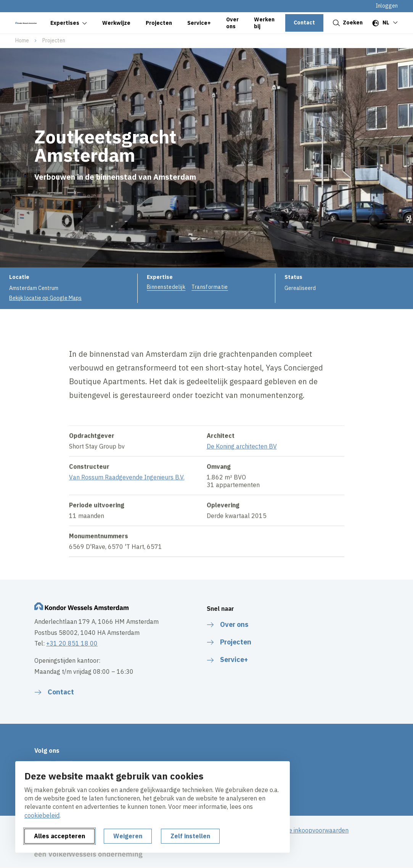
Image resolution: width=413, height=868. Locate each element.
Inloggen (387, 6)
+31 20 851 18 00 (72, 643)
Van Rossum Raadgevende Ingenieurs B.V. (127, 485)
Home (22, 40)
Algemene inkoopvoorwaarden (306, 830)
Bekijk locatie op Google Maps (45, 298)
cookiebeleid (42, 815)
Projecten (54, 40)
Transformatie (210, 287)
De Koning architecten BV (242, 454)
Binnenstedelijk (166, 287)
